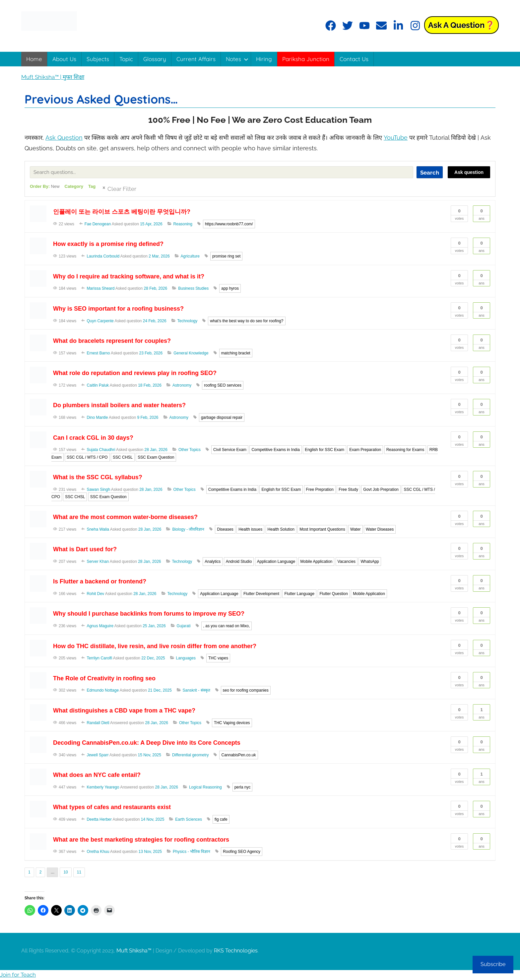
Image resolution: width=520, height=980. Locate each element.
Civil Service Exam (230, 450)
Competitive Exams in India (275, 450)
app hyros (230, 288)
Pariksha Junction (306, 59)
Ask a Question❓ (461, 25)
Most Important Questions (322, 529)
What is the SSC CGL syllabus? (98, 477)
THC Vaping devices (232, 723)
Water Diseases (380, 529)
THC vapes (218, 658)
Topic (126, 59)
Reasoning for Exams (405, 450)
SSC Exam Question (156, 457)
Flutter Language (299, 594)
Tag (92, 186)
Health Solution (281, 529)
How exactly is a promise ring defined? (108, 244)
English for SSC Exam (325, 450)
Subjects (98, 59)
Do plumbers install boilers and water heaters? (119, 405)
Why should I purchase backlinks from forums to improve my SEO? (149, 614)
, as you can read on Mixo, (227, 626)
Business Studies (193, 288)
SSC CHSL (123, 457)
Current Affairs (196, 59)
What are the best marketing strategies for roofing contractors (141, 840)
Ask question (469, 172)
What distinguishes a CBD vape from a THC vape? (124, 711)
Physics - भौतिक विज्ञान (192, 852)
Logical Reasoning (205, 787)
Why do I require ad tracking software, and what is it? (129, 276)
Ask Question (64, 138)
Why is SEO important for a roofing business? (118, 309)
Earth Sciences (189, 819)
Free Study (348, 490)
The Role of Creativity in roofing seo (104, 678)
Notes (237, 59)
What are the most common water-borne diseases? (125, 517)
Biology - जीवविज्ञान (188, 529)
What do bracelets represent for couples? (112, 341)
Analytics (213, 562)
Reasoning (183, 224)
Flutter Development (261, 594)
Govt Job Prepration (381, 490)
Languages (186, 658)
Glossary (155, 59)
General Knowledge (191, 353)
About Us (64, 59)
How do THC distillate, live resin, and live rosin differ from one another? (155, 646)
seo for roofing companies (246, 690)
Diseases (225, 529)
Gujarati (184, 626)
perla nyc (243, 787)
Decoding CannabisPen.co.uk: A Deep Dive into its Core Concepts (147, 743)
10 (65, 872)
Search (430, 173)
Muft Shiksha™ (134, 951)
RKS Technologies (236, 951)
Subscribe (493, 964)
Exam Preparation (365, 450)
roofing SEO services (223, 385)
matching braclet (236, 353)
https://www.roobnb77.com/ (229, 224)
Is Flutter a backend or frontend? (100, 581)
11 (79, 872)
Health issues (250, 529)
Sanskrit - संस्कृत (196, 690)
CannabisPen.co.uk (238, 755)
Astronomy (182, 385)
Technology (188, 321)
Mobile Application (317, 562)
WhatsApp (370, 562)
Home (34, 59)
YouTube (396, 138)
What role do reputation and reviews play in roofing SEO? (135, 373)
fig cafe (221, 819)
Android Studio (239, 562)
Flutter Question (334, 594)
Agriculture (190, 256)
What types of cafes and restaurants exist (112, 807)
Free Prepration (320, 490)
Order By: (45, 186)
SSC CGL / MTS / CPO (87, 457)
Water (356, 529)
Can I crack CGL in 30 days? (93, 438)
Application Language (276, 562)
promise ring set (226, 256)
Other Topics (190, 450)
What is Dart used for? (85, 549)
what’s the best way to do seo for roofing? (247, 321)
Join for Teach (18, 975)
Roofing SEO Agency (242, 852)
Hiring (264, 59)
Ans (482, 213)
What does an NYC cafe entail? (97, 775)
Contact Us (354, 59)
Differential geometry (191, 755)
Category (74, 186)
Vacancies (347, 562)
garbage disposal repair (222, 417)
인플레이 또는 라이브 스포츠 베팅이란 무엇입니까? (122, 212)
